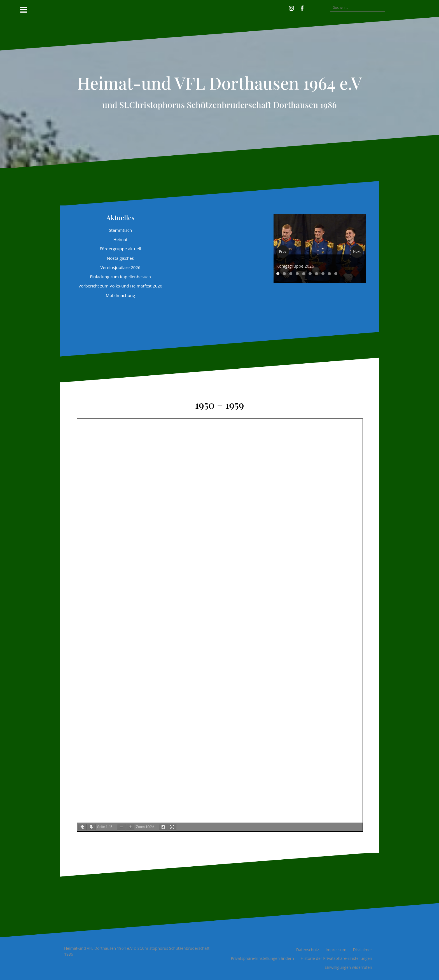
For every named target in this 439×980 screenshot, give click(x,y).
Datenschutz (308, 950)
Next (357, 252)
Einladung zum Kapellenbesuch (120, 277)
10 (336, 274)
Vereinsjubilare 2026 (121, 267)
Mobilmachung (120, 295)
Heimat (121, 239)
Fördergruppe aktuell (120, 249)
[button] (310, 8)
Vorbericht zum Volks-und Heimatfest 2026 (120, 286)
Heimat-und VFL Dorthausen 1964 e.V (219, 83)
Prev (283, 252)
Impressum (336, 950)
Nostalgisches (120, 258)
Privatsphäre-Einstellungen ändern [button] (262, 958)
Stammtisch (120, 230)
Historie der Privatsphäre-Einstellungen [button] (336, 958)
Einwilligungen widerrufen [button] (348, 967)
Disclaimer (363, 950)
